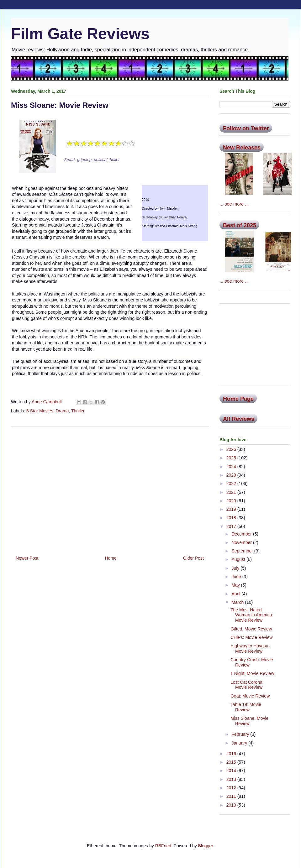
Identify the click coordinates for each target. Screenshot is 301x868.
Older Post (193, 558)
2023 (232, 475)
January (240, 743)
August (239, 559)
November (242, 542)
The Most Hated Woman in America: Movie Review (252, 615)
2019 (232, 509)
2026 (232, 449)
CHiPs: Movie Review (252, 637)
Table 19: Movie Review (246, 707)
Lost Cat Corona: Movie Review (247, 685)
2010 (232, 805)
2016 (232, 754)
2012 (232, 788)
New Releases (242, 148)
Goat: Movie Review (250, 696)
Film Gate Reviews (80, 34)
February (241, 734)
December (242, 534)
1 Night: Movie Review (252, 673)
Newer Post (27, 558)
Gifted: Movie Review (251, 629)
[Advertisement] (110, 489)
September (243, 551)
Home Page (238, 399)
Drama (62, 411)
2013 (232, 779)
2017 (232, 526)
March (238, 602)
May (236, 585)
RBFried (163, 846)
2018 (232, 518)
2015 (232, 762)
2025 (232, 458)
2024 (232, 467)
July (236, 568)
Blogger (206, 846)
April (236, 594)
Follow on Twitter (246, 128)
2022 (232, 484)
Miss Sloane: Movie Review (249, 721)
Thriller (78, 411)
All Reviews (239, 419)
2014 (232, 771)
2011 (232, 796)
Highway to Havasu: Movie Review (250, 648)
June (237, 577)
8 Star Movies (40, 411)
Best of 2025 (240, 225)
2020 (232, 501)
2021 (232, 492)
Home (111, 558)
